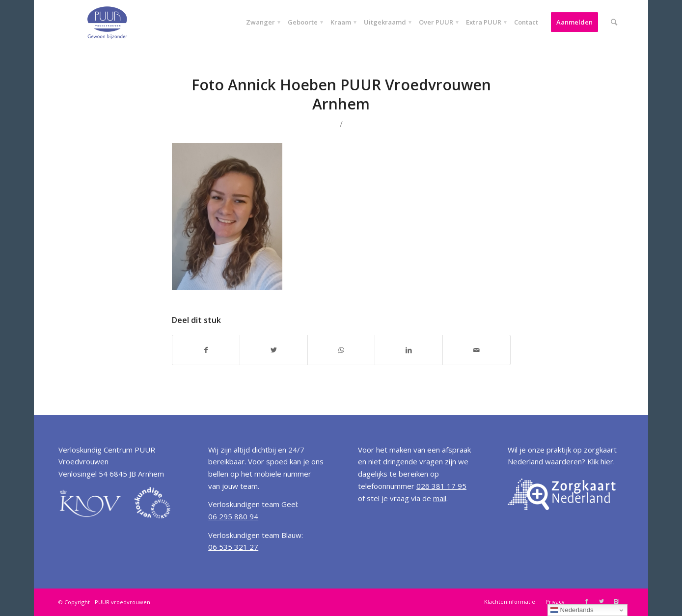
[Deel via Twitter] (274, 350)
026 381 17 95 (441, 486)
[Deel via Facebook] (206, 350)
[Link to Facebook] (587, 601)
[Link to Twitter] (601, 601)
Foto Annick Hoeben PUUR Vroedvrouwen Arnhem (341, 94)
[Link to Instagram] (616, 601)
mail (440, 498)
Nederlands (572, 610)
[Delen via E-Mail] (477, 350)
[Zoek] (614, 22)
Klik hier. (601, 461)
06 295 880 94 (233, 516)
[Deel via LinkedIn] (409, 350)
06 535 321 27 (233, 547)
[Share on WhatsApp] (341, 350)
